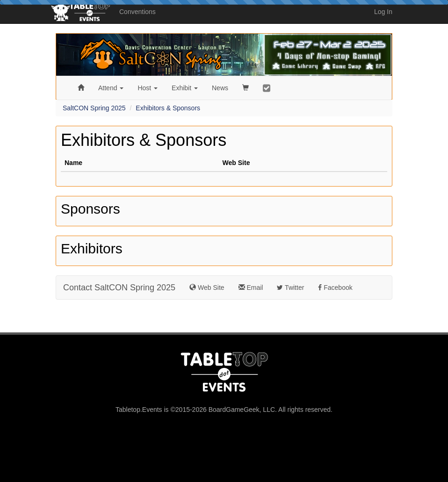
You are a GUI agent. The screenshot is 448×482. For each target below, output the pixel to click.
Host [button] (148, 88)
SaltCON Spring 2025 (94, 108)
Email (251, 288)
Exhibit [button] (185, 88)
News (220, 88)
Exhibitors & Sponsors (168, 108)
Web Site (207, 288)
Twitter (290, 288)
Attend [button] (111, 88)
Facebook (335, 288)
